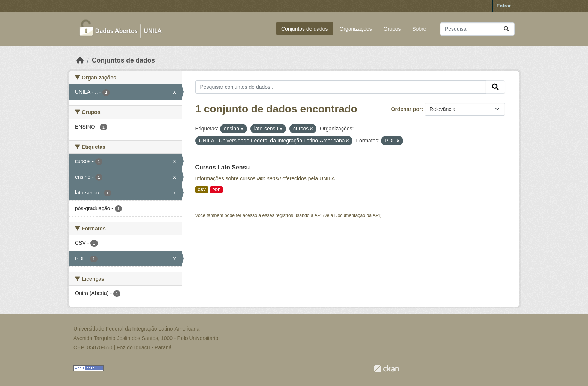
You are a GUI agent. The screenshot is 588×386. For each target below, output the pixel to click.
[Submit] (506, 29)
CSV (202, 190)
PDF (216, 190)
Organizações (355, 29)
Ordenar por (406, 109)
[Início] (80, 60)
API (318, 215)
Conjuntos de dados (305, 29)
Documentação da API (357, 215)
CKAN (386, 369)
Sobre (419, 29)
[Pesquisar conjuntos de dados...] (477, 29)
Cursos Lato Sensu (223, 167)
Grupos (392, 29)
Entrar (504, 6)
